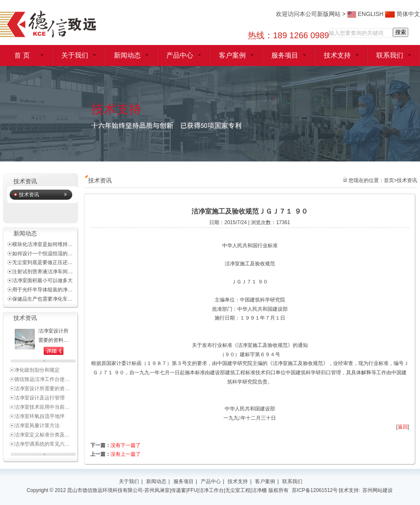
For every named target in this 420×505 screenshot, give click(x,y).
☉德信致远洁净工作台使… (39, 381)
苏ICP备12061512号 (315, 490)
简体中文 (403, 14)
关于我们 (75, 55)
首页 (389, 180)
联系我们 (390, 55)
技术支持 (337, 55)
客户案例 (232, 55)
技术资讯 (29, 195)
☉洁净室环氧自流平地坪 (37, 418)
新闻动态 (127, 55)
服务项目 (285, 55)
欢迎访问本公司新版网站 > (312, 14)
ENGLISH (365, 14)
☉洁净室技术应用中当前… (39, 408)
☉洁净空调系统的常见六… (39, 445)
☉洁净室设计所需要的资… (39, 390)
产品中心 (180, 55)
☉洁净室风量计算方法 (34, 427)
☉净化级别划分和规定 (34, 371)
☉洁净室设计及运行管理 (37, 399)
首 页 (22, 55)
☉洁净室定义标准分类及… (39, 436)
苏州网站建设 (378, 490)
